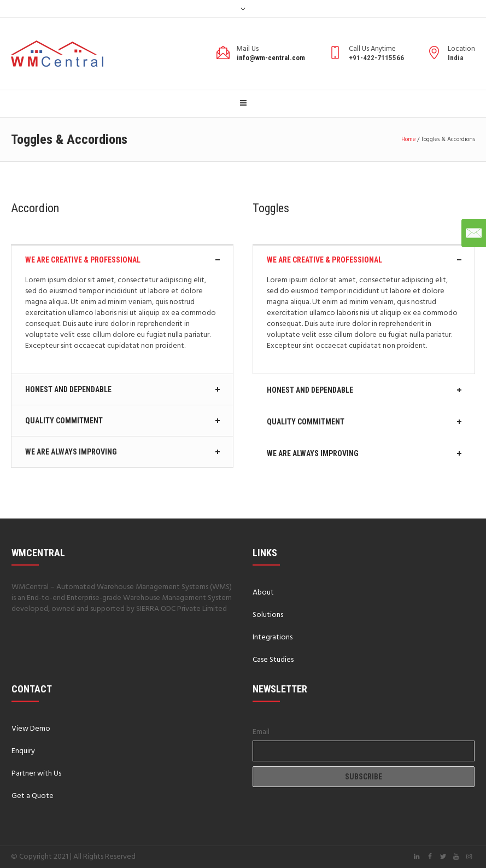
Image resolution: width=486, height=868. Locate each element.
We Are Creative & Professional (83, 260)
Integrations (273, 637)
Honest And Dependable (68, 389)
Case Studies (273, 660)
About (263, 593)
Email (261, 732)
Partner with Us (36, 774)
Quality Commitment (64, 421)
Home (408, 139)
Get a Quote (33, 796)
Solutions (268, 615)
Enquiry (23, 751)
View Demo (31, 729)
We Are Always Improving (71, 452)
